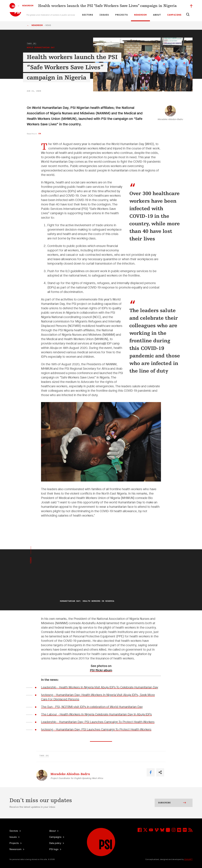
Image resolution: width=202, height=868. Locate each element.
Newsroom (140, 15)
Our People (132, 6)
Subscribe (172, 803)
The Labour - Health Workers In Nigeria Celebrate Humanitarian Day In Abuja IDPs (96, 714)
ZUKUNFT (188, 859)
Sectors (88, 15)
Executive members (156, 6)
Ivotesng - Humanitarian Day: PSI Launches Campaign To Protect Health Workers (96, 729)
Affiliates (120, 6)
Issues (104, 15)
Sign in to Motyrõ (175, 6)
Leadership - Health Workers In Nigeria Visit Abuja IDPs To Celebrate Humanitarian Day (100, 687)
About (157, 15)
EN (86, 6)
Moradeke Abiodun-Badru (170, 119)
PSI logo (54, 849)
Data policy (56, 843)
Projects (122, 15)
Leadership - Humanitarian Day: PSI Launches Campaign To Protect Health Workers (98, 722)
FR (91, 6)
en (40, 134)
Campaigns (174, 15)
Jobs (142, 6)
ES (97, 6)
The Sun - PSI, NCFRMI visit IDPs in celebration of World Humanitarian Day (92, 707)
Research (110, 6)
